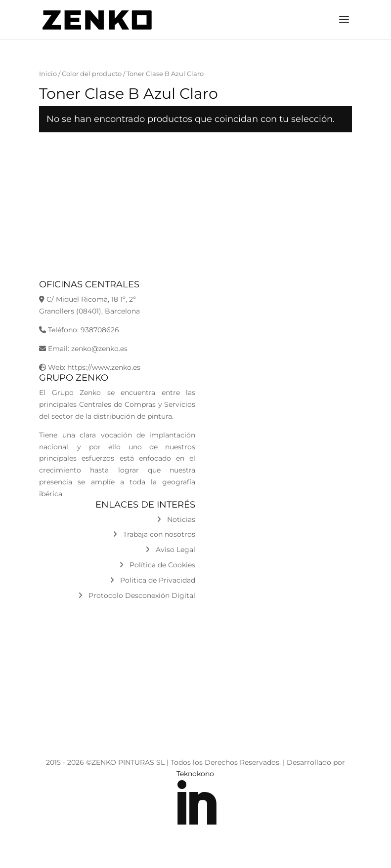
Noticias (176, 519)
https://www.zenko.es (104, 367)
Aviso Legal (170, 550)
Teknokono (195, 774)
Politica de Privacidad (152, 580)
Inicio (48, 74)
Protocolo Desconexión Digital (137, 595)
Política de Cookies (157, 565)
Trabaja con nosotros (154, 534)
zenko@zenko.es (99, 349)
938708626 (100, 330)
